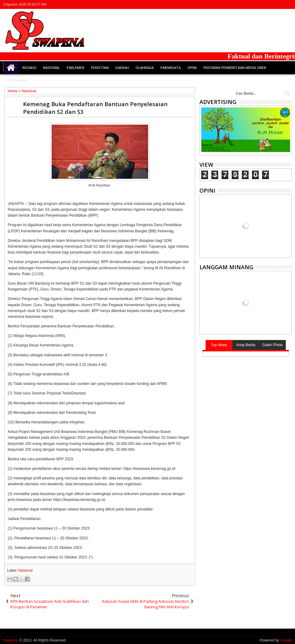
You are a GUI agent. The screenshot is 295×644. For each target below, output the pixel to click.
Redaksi (29, 68)
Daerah (122, 68)
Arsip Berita (246, 345)
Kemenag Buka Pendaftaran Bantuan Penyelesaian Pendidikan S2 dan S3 (95, 108)
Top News (219, 345)
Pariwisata (171, 68)
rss (280, 4)
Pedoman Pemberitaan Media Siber (235, 68)
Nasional (51, 68)
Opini (192, 68)
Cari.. (287, 93)
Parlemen (75, 68)
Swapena (11, 640)
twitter (256, 4)
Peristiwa (100, 68)
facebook (264, 4)
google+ (272, 4)
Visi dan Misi (18, 80)
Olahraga (145, 68)
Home (11, 68)
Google (286, 640)
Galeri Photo (272, 345)
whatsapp (288, 4)
